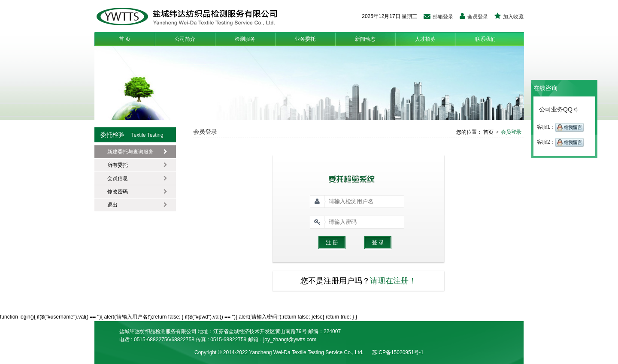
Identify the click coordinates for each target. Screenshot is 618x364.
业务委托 (305, 39)
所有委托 (137, 165)
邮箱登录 (438, 17)
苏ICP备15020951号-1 (398, 352)
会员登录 (474, 17)
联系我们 (485, 39)
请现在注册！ (393, 281)
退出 (137, 205)
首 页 (125, 39)
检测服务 (245, 39)
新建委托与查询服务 (137, 152)
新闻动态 (365, 39)
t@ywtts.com (301, 340)
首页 (488, 132)
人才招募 (425, 39)
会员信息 (137, 178)
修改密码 (137, 192)
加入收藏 (509, 17)
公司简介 (185, 39)
